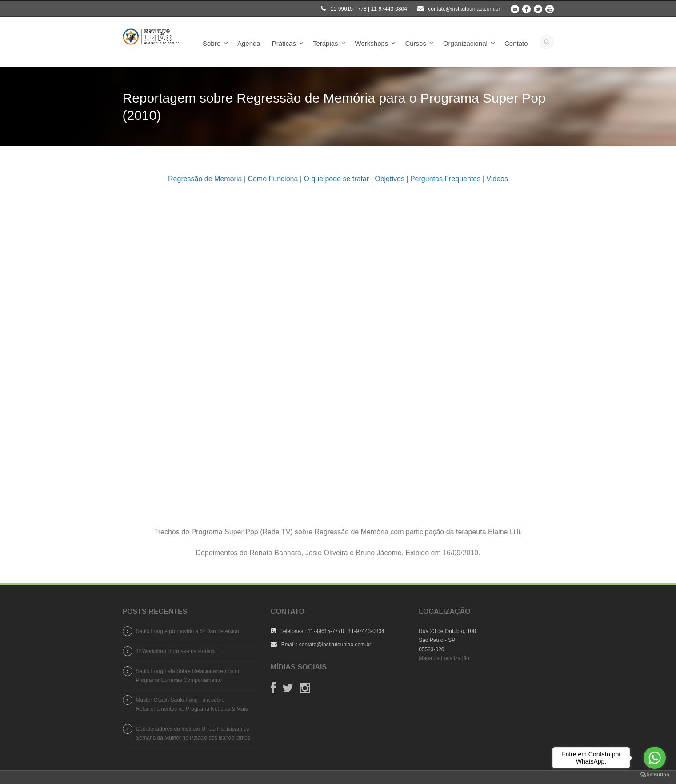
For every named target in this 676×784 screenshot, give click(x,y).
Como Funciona (273, 179)
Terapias (326, 43)
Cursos (416, 43)
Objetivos (390, 179)
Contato (516, 43)
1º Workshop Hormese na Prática (176, 651)
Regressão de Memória (205, 179)
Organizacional (465, 43)
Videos (497, 179)
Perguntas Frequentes (445, 179)
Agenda (249, 43)
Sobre (212, 43)
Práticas (284, 43)
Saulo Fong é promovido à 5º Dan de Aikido (188, 631)
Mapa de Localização (444, 658)
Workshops (372, 43)
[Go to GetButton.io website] (655, 775)
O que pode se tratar (336, 179)
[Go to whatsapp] (655, 758)
